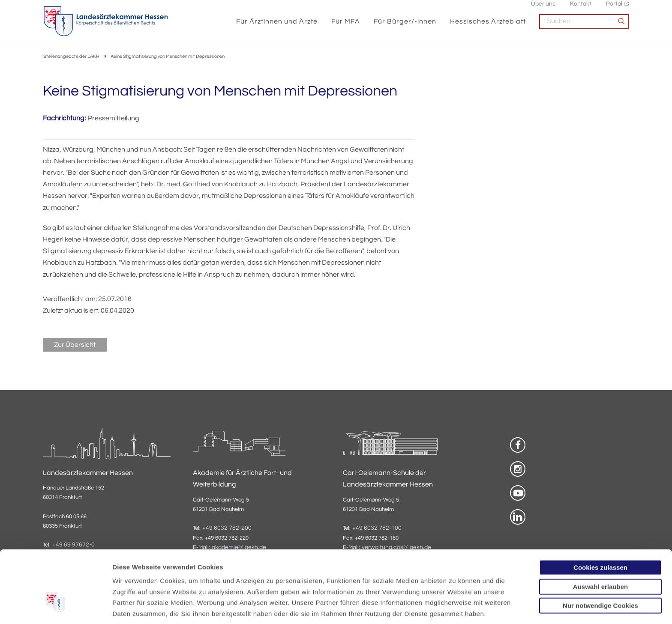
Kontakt (581, 9)
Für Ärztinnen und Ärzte (277, 27)
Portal (614, 9)
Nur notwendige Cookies (600, 549)
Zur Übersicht (75, 345)
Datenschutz (133, 579)
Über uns (543, 9)
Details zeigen (456, 607)
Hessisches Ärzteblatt (488, 27)
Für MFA (346, 27)
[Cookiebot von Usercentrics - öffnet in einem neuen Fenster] (55, 607)
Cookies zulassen (600, 511)
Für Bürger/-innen (405, 27)
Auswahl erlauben (600, 530)
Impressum (178, 579)
